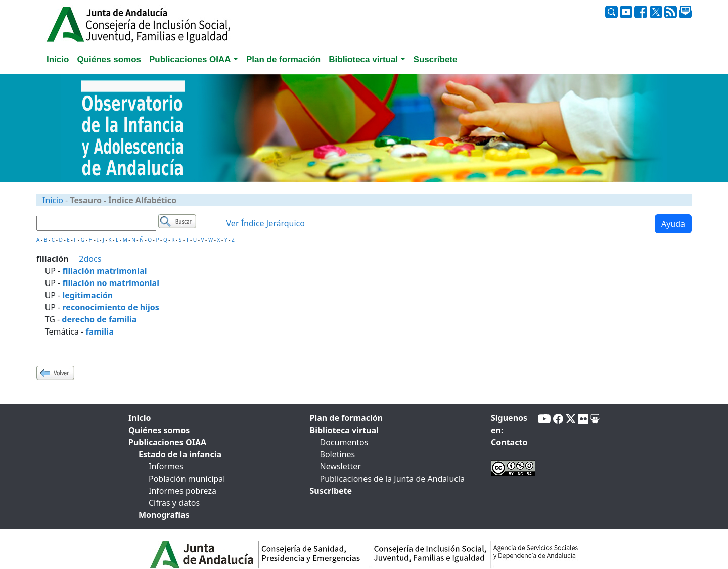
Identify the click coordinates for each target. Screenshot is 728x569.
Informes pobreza (183, 491)
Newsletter (340, 466)
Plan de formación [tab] (283, 59)
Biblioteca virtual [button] (363, 59)
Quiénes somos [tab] (109, 59)
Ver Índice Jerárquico (266, 223)
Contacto (509, 442)
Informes (166, 466)
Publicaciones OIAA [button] (190, 59)
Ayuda (673, 224)
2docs (90, 259)
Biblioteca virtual (344, 430)
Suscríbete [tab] (436, 59)
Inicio (53, 200)
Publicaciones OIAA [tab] (167, 442)
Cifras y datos (174, 503)
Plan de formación (347, 418)
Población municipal (187, 479)
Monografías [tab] (164, 515)
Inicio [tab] (58, 59)
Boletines (338, 454)
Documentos (344, 442)
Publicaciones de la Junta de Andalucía (393, 479)
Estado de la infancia (180, 454)
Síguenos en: (509, 424)
